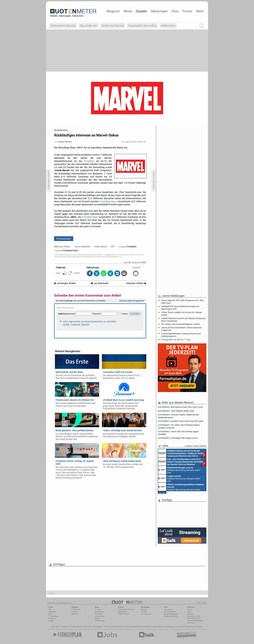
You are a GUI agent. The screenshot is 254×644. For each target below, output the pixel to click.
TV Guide (128, 627)
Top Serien (198, 627)
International (100, 616)
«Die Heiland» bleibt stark (176, 411)
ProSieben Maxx (108, 201)
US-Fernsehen (100, 621)
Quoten (141, 11)
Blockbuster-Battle (171, 616)
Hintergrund (76, 609)
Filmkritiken (87, 627)
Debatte (144, 609)
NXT (113, 246)
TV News (107, 627)
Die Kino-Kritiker (170, 612)
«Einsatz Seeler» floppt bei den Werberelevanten (178, 416)
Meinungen (159, 11)
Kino (175, 11)
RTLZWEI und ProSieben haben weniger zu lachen (179, 426)
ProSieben (89, 161)
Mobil (51, 614)
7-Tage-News (53, 616)
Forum (187, 11)
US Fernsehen (98, 627)
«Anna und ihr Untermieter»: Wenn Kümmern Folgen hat (181, 329)
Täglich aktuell (123, 614)
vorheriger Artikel (65, 283)
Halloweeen (168, 26)
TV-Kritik (144, 612)
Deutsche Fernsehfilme (185, 627)
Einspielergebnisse (171, 614)
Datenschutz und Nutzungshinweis (194, 617)
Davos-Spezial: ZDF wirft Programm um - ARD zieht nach (182, 302)
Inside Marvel (100, 246)
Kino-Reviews (146, 614)
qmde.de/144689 (139, 262)
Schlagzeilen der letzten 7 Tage (176, 340)
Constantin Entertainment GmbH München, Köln (182, 453)
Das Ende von (89, 26)
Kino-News (168, 609)
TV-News (98, 609)
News (128, 11)
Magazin (113, 11)
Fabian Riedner (65, 142)
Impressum (191, 623)
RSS (50, 609)
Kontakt (190, 614)
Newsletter (52, 612)
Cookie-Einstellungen (195, 620)
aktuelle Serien (158, 627)
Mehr (200, 11)
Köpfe (97, 618)
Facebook (52, 618)
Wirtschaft (98, 614)
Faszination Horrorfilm (142, 26)
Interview (75, 614)
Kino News (56, 627)
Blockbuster (136, 627)
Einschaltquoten (117, 627)
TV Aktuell (64, 627)
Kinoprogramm (170, 627)
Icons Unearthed (82, 246)
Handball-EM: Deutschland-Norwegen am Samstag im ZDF (180, 308)
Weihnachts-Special (63, 26)
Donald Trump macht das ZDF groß (181, 421)
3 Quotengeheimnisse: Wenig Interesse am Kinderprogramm (181, 335)
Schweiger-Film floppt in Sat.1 (178, 438)
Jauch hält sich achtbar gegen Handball (178, 433)
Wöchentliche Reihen (126, 609)
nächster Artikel (136, 283)
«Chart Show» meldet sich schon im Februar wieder (181, 314)
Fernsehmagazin (75, 627)
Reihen (74, 612)
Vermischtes (99, 612)
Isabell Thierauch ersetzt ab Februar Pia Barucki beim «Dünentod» (183, 320)
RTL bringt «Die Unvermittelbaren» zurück (181, 324)
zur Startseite (100, 283)
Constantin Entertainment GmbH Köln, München (182, 462)
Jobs (189, 612)
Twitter (51, 621)
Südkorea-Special (113, 26)
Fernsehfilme (147, 627)
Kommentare (64, 239)
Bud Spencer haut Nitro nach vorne (180, 407)
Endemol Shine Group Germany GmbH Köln (179, 470)
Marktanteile (123, 612)
